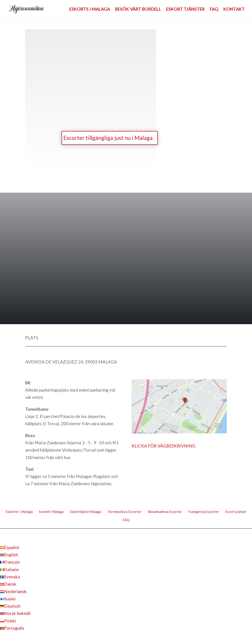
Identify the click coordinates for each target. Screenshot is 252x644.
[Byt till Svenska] (10, 578)
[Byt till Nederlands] (13, 592)
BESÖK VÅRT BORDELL (138, 10)
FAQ (214, 10)
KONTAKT (234, 10)
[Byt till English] (9, 556)
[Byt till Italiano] (9, 570)
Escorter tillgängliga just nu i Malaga (104, 138)
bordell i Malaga (51, 512)
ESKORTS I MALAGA (90, 10)
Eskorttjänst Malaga (86, 512)
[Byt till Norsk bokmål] (15, 614)
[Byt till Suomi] (8, 599)
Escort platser (236, 512)
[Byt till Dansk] (8, 585)
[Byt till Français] (10, 563)
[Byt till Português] (12, 629)
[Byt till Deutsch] (10, 607)
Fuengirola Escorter (204, 512)
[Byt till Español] (10, 548)
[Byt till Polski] (8, 621)
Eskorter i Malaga (19, 512)
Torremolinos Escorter (125, 512)
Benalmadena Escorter (165, 512)
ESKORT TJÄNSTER (185, 10)
